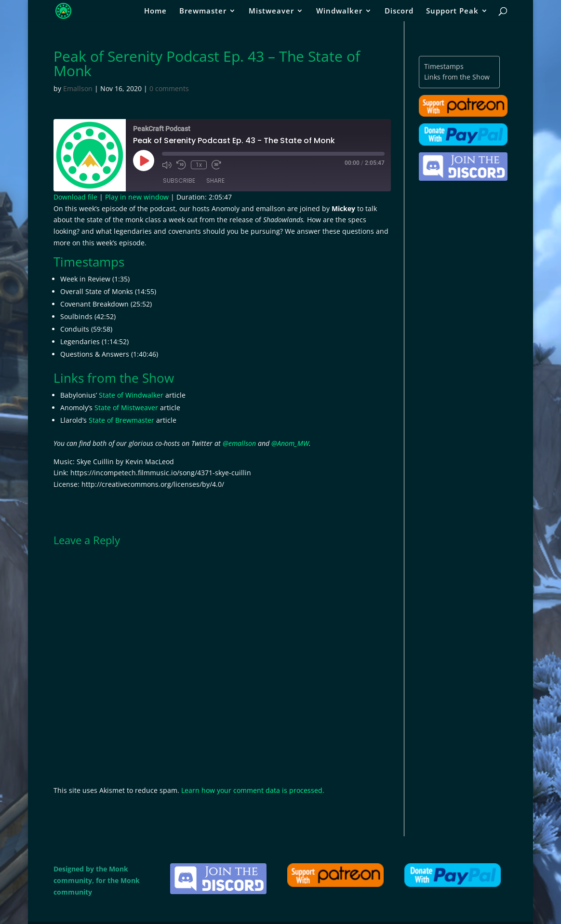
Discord (399, 11)
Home (155, 11)
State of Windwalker (131, 395)
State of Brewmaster (121, 420)
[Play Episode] (144, 161)
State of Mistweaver (126, 408)
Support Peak (452, 11)
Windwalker (339, 11)
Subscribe (179, 181)
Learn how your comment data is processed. (253, 790)
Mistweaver (271, 11)
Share (215, 181)
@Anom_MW (290, 443)
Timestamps (444, 66)
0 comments (169, 88)
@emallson (239, 443)
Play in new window (137, 197)
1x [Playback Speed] (199, 165)
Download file (75, 197)
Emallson (78, 88)
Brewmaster (203, 11)
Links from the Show (457, 77)
